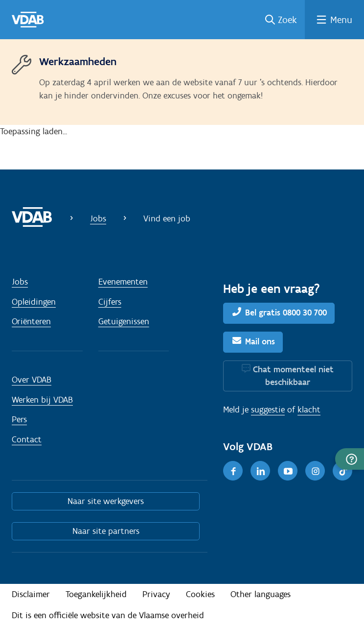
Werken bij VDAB (42, 400)
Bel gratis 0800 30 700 (286, 313)
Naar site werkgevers (106, 501)
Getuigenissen (124, 321)
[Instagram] (315, 471)
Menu (341, 20)
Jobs (98, 218)
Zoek (287, 20)
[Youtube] (288, 471)
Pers (19, 419)
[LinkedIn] (260, 471)
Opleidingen (34, 302)
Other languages (261, 594)
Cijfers (110, 302)
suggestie (268, 409)
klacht (309, 409)
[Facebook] (233, 471)
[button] (350, 459)
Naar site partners (106, 531)
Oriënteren (31, 321)
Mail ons (260, 341)
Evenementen (123, 282)
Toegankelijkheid (96, 594)
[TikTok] (342, 471)
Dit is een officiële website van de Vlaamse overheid (108, 615)
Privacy (156, 594)
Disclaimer (31, 594)
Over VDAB (32, 380)
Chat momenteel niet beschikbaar (293, 376)
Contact (27, 439)
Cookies (200, 594)
